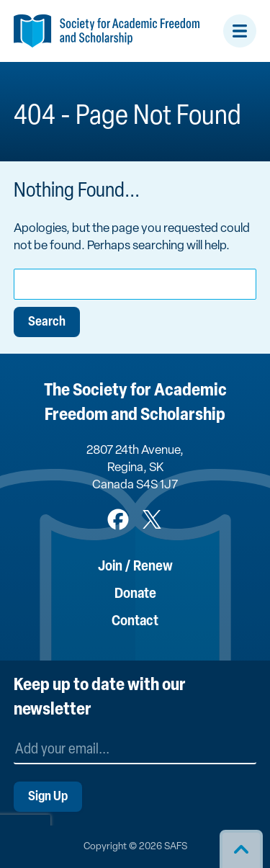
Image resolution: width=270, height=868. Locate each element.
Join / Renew (135, 567)
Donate (135, 594)
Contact (135, 622)
